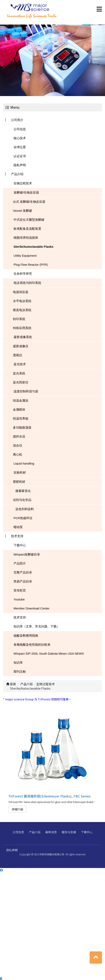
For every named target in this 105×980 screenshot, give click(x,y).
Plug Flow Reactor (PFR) (31, 265)
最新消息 (51, 832)
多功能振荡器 (22, 427)
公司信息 (20, 129)
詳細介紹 (17, 809)
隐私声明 (20, 165)
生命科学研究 (23, 274)
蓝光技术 (20, 364)
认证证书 (20, 156)
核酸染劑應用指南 (26, 636)
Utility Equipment (25, 256)
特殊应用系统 (22, 328)
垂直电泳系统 (22, 310)
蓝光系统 (19, 373)
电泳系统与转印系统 (27, 283)
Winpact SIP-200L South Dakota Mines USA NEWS (49, 654)
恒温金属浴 (21, 400)
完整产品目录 (23, 572)
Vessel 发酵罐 (22, 211)
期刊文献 (20, 671)
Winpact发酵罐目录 (27, 554)
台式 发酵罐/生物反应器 (29, 202)
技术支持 (17, 536)
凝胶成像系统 (23, 337)
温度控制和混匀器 (26, 391)
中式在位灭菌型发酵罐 (29, 220)
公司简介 (17, 120)
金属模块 (19, 409)
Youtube (19, 599)
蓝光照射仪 (21, 382)
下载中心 (20, 545)
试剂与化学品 (22, 500)
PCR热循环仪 (23, 518)
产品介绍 (17, 174)
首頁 (11, 684)
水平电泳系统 (22, 301)
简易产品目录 (23, 581)
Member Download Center (31, 608)
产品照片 (20, 563)
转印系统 (19, 319)
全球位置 (20, 147)
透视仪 (18, 355)
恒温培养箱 (21, 418)
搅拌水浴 (19, 436)
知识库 (18, 662)
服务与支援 (69, 832)
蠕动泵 (18, 527)
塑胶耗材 (19, 482)
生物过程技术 (23, 183)
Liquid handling (24, 463)
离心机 (18, 454)
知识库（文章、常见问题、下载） (37, 626)
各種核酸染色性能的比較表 (32, 645)
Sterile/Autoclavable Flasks (33, 247)
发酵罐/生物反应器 (26, 192)
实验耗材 (20, 472)
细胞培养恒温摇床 (26, 238)
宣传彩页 (20, 590)
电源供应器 (21, 292)
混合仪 (18, 445)
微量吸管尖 (23, 491)
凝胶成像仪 (21, 346)
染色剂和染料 (25, 509)
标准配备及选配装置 (27, 229)
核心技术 (20, 138)
